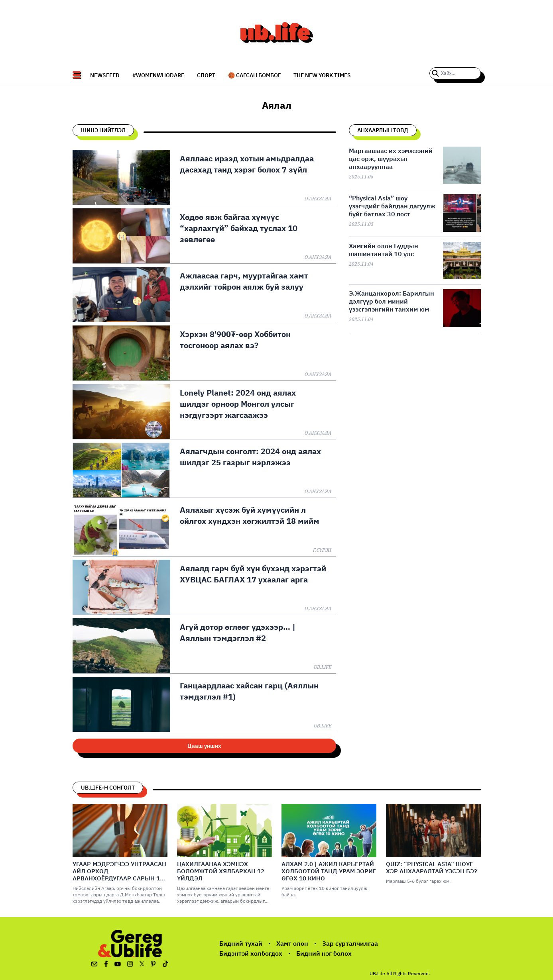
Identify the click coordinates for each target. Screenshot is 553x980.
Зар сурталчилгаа (350, 943)
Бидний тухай (241, 943)
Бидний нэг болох (324, 953)
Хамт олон (292, 943)
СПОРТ (206, 75)
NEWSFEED (105, 75)
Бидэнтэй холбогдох (251, 953)
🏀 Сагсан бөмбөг (254, 75)
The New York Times (322, 75)
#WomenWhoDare (158, 75)
